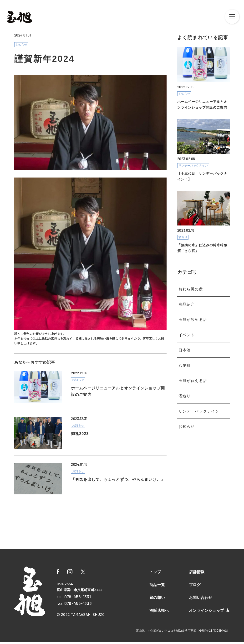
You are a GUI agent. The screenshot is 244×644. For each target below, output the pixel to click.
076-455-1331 (78, 598)
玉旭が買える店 (193, 376)
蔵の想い (157, 599)
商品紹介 (187, 300)
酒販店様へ (159, 612)
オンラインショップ (209, 612)
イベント (187, 331)
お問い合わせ (201, 599)
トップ (155, 574)
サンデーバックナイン (199, 407)
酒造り (185, 392)
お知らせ (187, 422)
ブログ (195, 587)
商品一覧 (157, 587)
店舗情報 (197, 574)
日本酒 (185, 346)
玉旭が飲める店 (193, 315)
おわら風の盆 (191, 285)
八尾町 (185, 361)
